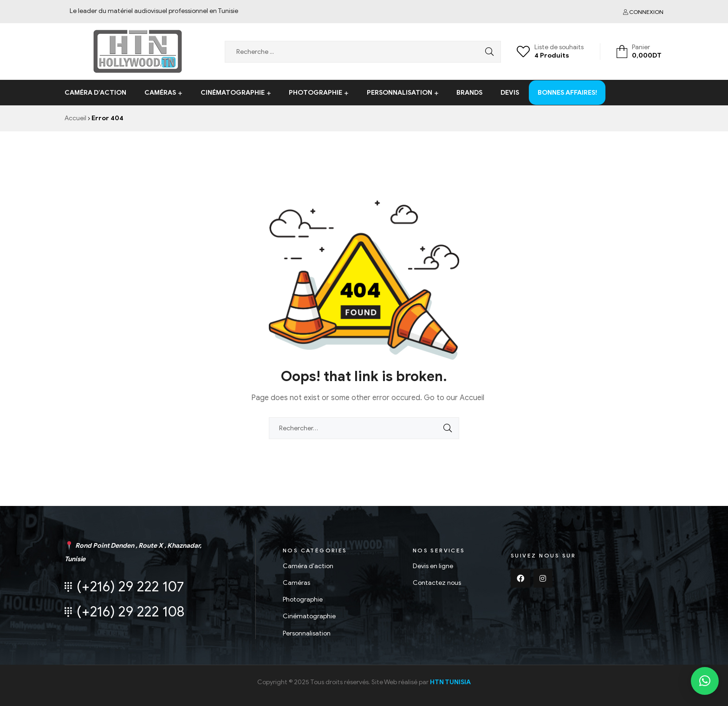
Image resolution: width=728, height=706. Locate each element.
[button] (705, 681)
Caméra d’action (95, 93)
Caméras (160, 93)
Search (487, 52)
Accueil (75, 118)
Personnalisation (400, 93)
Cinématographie (233, 93)
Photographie (315, 93)
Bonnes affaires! (567, 85)
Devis (510, 93)
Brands (469, 93)
